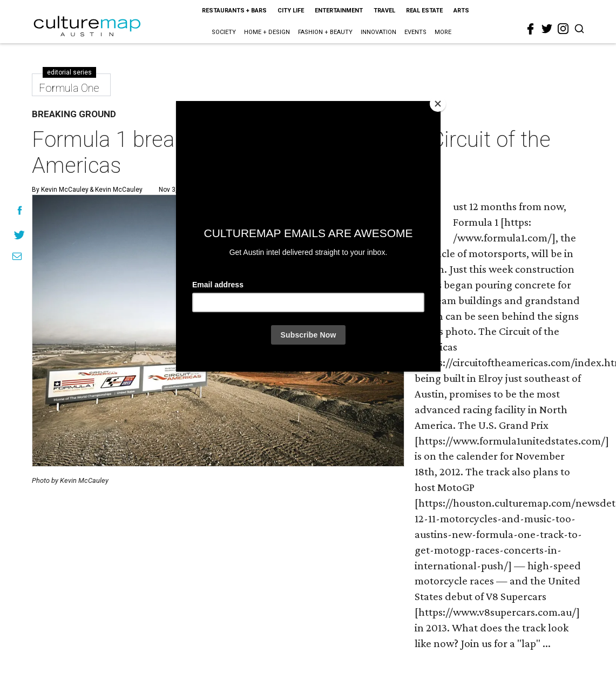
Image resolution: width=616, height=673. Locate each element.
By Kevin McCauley (60, 190)
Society (224, 32)
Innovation (378, 32)
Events (415, 32)
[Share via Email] (17, 256)
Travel (384, 11)
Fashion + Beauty (325, 32)
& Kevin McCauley (115, 190)
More (443, 32)
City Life (291, 11)
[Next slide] (390, 331)
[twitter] (547, 29)
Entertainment (339, 11)
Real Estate (424, 11)
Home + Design (267, 32)
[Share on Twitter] (20, 235)
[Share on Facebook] (20, 210)
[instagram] (563, 29)
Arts (461, 11)
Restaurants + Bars (234, 11)
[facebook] (531, 29)
